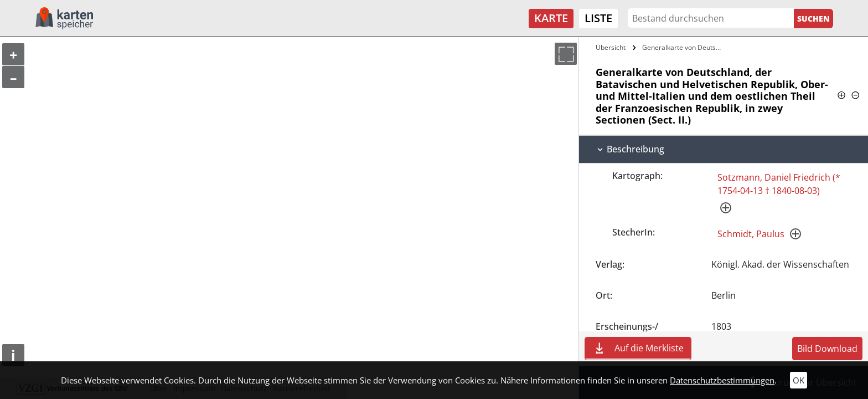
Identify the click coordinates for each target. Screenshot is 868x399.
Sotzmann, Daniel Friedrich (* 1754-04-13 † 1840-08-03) (779, 184)
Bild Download (827, 349)
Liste (598, 18)
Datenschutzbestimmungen (722, 380)
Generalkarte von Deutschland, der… (684, 47)
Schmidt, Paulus (751, 234)
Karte (551, 18)
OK (799, 380)
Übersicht (611, 47)
